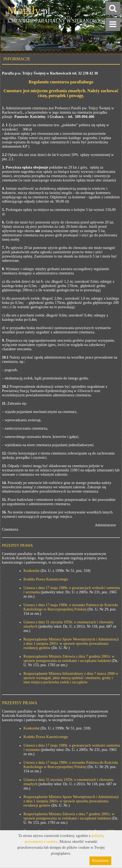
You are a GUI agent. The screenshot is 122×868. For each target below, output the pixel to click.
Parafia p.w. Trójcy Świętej (24, 73)
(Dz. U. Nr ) (60, 648)
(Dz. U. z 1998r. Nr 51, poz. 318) (57, 571)
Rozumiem (100, 861)
